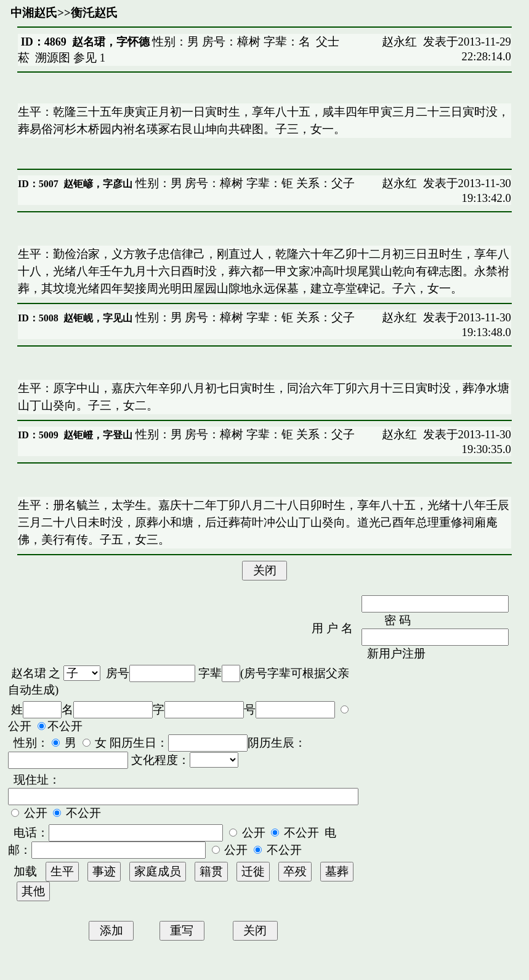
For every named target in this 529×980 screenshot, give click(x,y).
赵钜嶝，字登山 (98, 435)
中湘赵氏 (34, 13)
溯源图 (53, 58)
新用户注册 (396, 653)
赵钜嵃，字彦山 (98, 184)
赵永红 (399, 42)
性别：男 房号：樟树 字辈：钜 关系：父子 (244, 183)
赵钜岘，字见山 (98, 318)
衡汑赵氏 (94, 13)
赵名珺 (29, 673)
